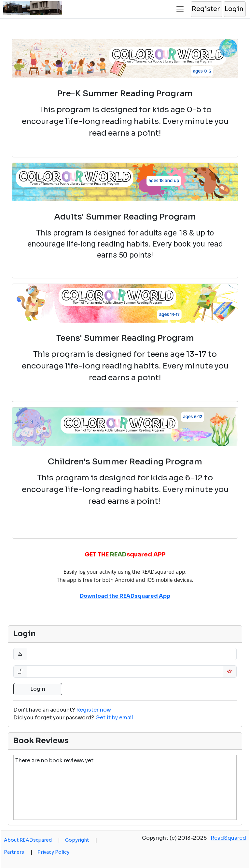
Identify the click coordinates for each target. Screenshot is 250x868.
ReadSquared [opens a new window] (228, 838)
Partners (18, 852)
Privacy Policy (53, 852)
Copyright (81, 840)
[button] (206, 9)
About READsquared (32, 840)
